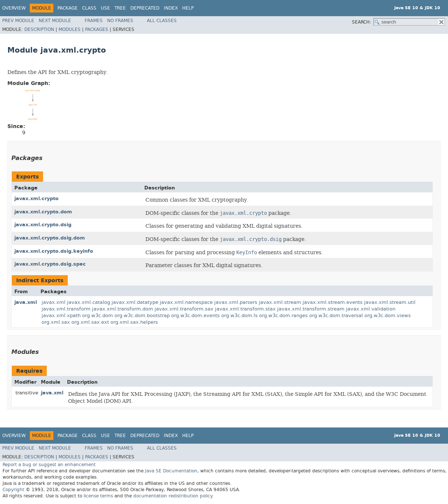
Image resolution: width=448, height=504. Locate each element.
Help (188, 8)
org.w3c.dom (98, 315)
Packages (97, 29)
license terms (98, 496)
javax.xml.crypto (36, 198)
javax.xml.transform (66, 309)
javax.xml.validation (371, 309)
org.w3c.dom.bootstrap (142, 315)
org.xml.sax (56, 322)
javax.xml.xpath (61, 315)
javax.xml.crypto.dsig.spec (50, 264)
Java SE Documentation (171, 471)
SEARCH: (361, 22)
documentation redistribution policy (173, 496)
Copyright (13, 490)
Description (39, 29)
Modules (70, 29)
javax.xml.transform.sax (184, 309)
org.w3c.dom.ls (239, 315)
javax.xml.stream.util (390, 302)
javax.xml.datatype (135, 302)
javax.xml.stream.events (333, 302)
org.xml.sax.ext (90, 322)
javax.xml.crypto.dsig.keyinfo (54, 251)
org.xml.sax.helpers (134, 322)
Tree (120, 8)
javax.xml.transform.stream (311, 309)
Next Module (55, 21)
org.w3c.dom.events (195, 315)
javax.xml (54, 302)
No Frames (120, 21)
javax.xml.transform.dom (123, 309)
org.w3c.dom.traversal (336, 315)
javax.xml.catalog (89, 302)
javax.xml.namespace (186, 302)
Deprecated (145, 8)
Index (171, 8)
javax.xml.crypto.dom (43, 212)
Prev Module (18, 21)
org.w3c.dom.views (388, 315)
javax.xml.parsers (236, 302)
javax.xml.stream (280, 302)
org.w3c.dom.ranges (283, 315)
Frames (94, 21)
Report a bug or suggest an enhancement (49, 465)
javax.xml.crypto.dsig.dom (50, 238)
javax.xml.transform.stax (245, 309)
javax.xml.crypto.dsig (43, 225)
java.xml (26, 302)
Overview (14, 8)
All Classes (162, 21)
